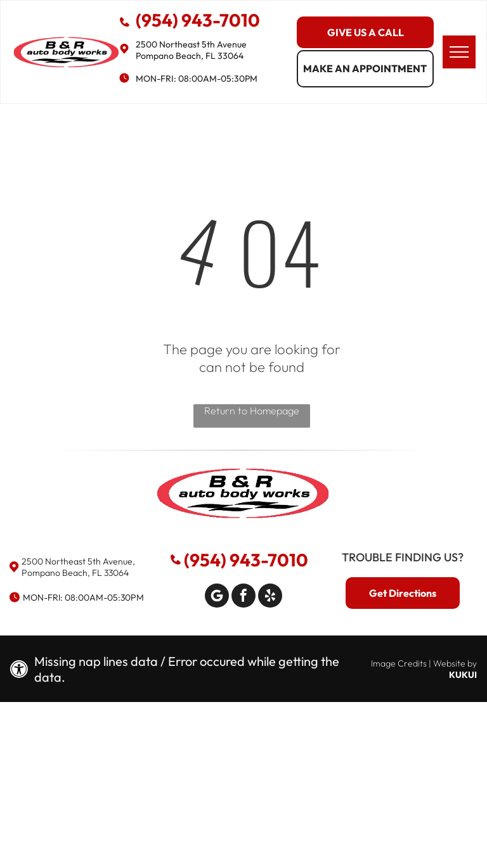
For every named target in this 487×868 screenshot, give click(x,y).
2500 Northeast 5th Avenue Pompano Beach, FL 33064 (191, 50)
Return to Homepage (252, 411)
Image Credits (399, 663)
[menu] (459, 52)
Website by (455, 663)
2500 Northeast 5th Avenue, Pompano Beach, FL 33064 (78, 567)
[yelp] (270, 597)
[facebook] (243, 597)
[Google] (217, 597)
